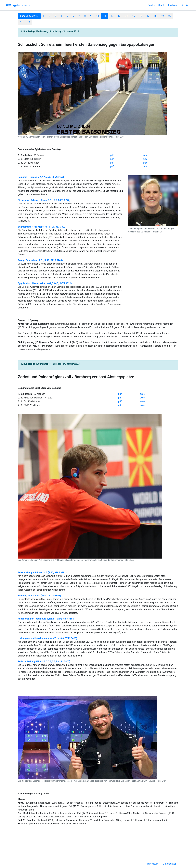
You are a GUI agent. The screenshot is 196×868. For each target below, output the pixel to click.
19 (162, 16)
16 (141, 16)
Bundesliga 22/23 (29, 16)
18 (155, 16)
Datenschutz (169, 864)
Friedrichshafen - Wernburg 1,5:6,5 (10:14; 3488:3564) (46, 619)
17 (148, 16)
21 (22, 22)
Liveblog (173, 5)
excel (145, 155)
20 (170, 16)
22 (29, 22)
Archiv (185, 5)
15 (134, 16)
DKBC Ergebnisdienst (17, 5)
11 (105, 16)
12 (112, 16)
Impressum (153, 864)
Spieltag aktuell (156, 5)
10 (97, 16)
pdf (112, 155)
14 (126, 16)
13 (119, 16)
